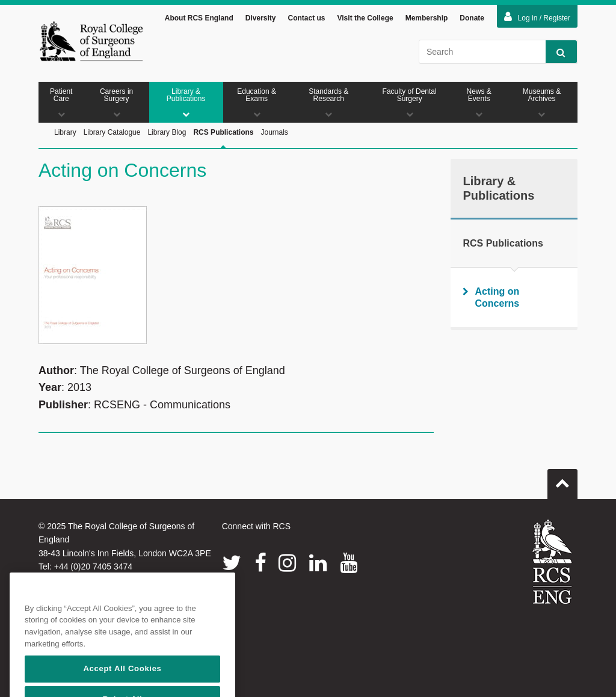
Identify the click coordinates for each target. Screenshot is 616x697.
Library (65, 132)
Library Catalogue (112, 132)
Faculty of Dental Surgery (409, 103)
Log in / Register (537, 17)
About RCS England (199, 18)
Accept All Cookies (122, 683)
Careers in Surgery (117, 103)
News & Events (479, 103)
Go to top (562, 479)
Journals (274, 132)
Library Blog (167, 132)
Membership (427, 18)
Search (556, 52)
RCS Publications (223, 146)
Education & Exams (257, 103)
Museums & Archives (542, 103)
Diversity (261, 18)
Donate (472, 18)
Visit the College (365, 18)
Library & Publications (186, 103)
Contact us (306, 18)
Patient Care (61, 103)
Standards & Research (329, 103)
